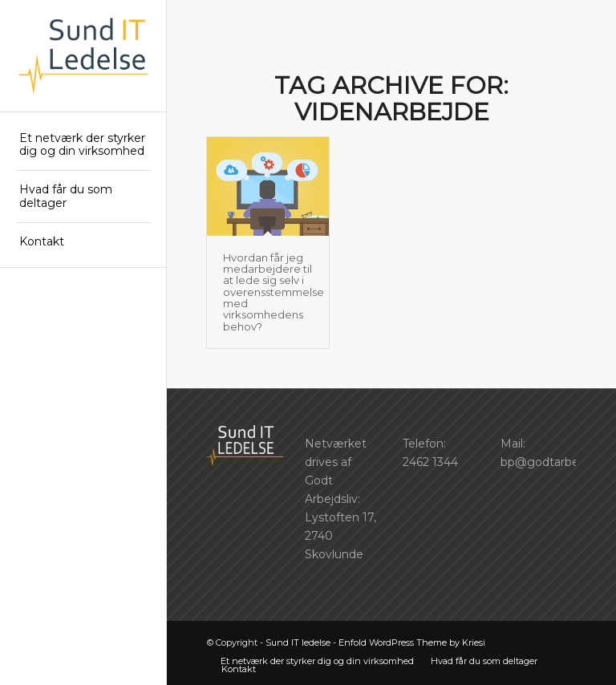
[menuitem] (83, 146)
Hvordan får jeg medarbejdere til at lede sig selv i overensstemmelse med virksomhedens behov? (274, 292)
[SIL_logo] (83, 56)
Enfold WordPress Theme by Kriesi (412, 642)
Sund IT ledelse (298, 642)
